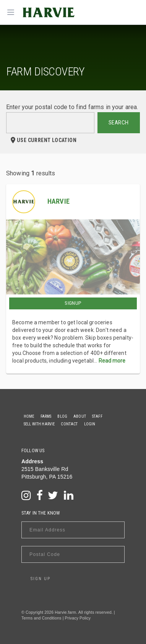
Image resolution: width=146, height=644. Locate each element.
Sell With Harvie (39, 424)
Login (90, 424)
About (80, 416)
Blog (62, 416)
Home (29, 416)
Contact (69, 424)
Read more (112, 361)
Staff (97, 416)
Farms (46, 416)
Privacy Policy (78, 618)
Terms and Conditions (41, 618)
